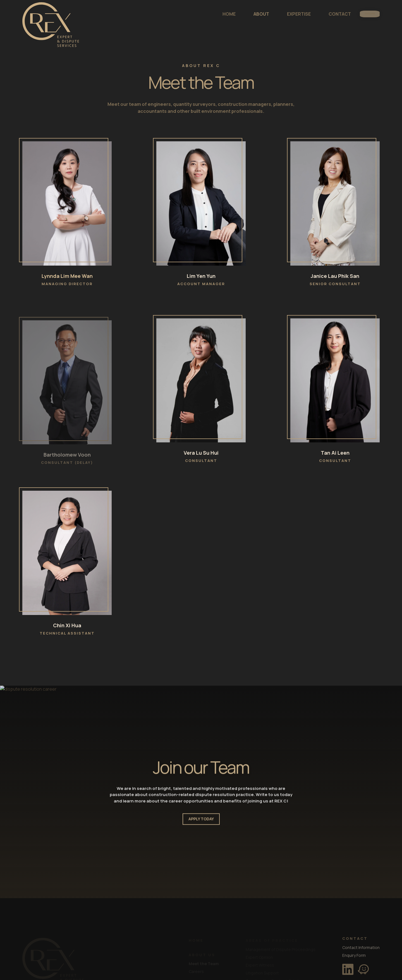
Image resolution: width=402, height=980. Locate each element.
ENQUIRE (361, 14)
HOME (211, 14)
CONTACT (322, 14)
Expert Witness (260, 964)
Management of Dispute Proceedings (281, 949)
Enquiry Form (354, 955)
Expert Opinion (259, 957)
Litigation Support (262, 972)
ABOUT (243, 14)
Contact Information (361, 947)
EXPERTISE (281, 14)
